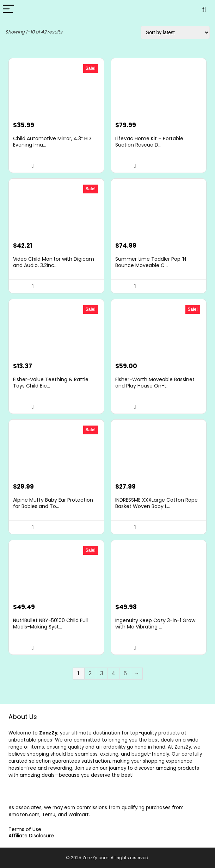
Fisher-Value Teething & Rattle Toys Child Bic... (51, 383)
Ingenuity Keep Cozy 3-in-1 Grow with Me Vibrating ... (155, 624)
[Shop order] (175, 32)
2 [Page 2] (90, 673)
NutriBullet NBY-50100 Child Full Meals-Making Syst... (50, 624)
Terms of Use (25, 829)
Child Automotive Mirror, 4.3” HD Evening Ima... (52, 142)
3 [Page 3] (102, 673)
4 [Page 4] (113, 673)
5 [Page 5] (125, 673)
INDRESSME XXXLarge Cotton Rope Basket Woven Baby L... (156, 503)
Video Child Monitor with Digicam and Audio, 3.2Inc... (54, 262)
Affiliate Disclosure (31, 836)
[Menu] (8, 9)
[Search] (204, 9)
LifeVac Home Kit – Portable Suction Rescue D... (149, 142)
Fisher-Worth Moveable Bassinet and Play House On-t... (155, 383)
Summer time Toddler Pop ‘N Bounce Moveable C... (151, 262)
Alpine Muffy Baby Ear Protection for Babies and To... (53, 503)
